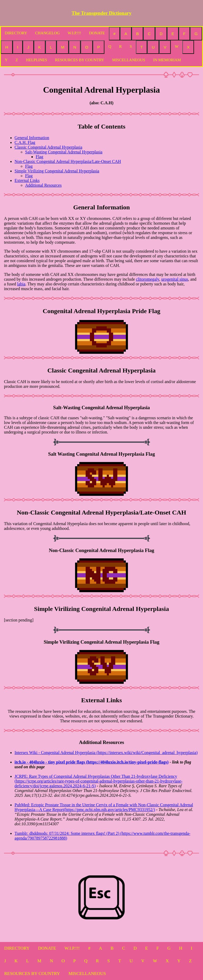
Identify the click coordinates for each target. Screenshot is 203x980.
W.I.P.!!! (74, 33)
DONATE (97, 33)
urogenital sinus (175, 279)
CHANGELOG (47, 33)
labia (21, 284)
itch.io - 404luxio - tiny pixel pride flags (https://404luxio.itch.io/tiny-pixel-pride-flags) (92, 762)
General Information (32, 138)
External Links (27, 180)
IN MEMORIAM (167, 60)
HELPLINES (36, 60)
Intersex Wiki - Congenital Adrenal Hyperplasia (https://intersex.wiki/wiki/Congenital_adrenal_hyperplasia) (106, 753)
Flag (39, 157)
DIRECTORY (16, 33)
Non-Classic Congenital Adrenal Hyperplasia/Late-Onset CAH (68, 161)
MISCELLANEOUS (129, 60)
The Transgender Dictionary (102, 13)
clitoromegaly (147, 279)
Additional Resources (43, 185)
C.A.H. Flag (25, 142)
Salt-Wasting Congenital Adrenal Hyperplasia (64, 152)
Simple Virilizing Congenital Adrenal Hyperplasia (57, 171)
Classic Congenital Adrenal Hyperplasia (48, 147)
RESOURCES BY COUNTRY (80, 60)
